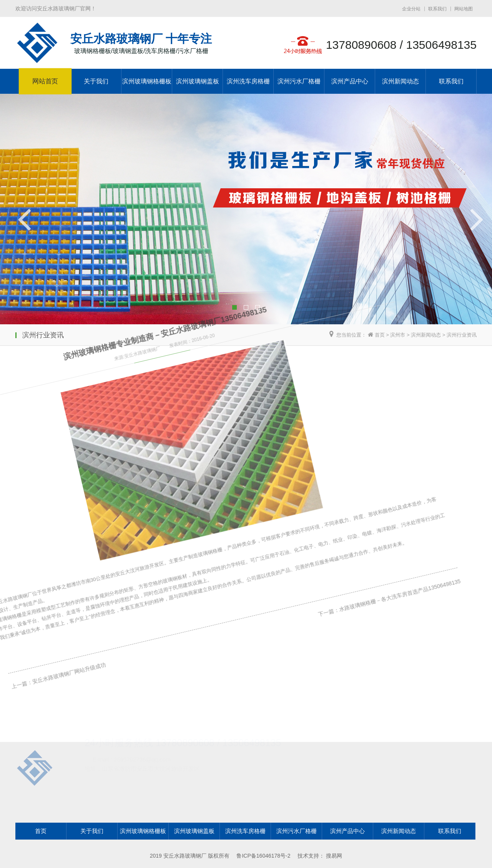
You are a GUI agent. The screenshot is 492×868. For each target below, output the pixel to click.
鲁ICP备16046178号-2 (263, 856)
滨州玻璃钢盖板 (198, 81)
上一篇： (18, 683)
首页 (380, 335)
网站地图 (464, 9)
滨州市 (398, 335)
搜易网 (334, 856)
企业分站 (411, 9)
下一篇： (308, 558)
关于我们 (96, 81)
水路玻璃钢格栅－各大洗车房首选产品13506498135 (375, 529)
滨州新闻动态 (401, 81)
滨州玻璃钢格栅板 (147, 81)
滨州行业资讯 (462, 335)
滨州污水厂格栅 (299, 81)
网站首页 (45, 81)
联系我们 (437, 9)
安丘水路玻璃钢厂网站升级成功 (63, 664)
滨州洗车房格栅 (248, 81)
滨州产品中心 (350, 81)
